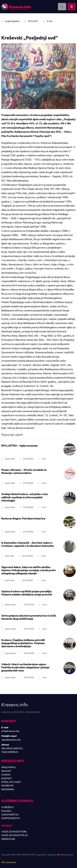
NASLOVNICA (8, 767)
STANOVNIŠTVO (10, 815)
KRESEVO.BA (8, 839)
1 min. (42, 459)
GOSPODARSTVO (11, 818)
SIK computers (9, 862)
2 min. (42, 483)
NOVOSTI (6, 771)
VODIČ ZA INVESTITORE (14, 832)
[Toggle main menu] (72, 7)
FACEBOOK (7, 786)
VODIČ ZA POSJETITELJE (14, 835)
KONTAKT (7, 778)
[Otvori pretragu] (62, 7)
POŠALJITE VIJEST (11, 782)
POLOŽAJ (6, 811)
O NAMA (6, 775)
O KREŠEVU (7, 807)
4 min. (48, 21)
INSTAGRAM (8, 789)
